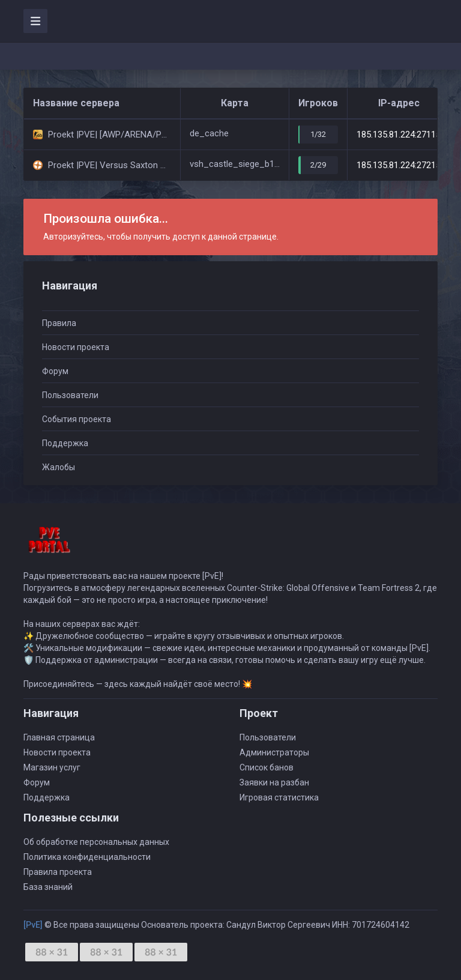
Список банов (267, 767)
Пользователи (70, 395)
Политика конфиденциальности (87, 857)
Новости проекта (76, 347)
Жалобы (59, 467)
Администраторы (274, 752)
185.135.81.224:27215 (399, 165)
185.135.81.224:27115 (399, 135)
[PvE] (33, 925)
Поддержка (65, 443)
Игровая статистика (279, 797)
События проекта (77, 419)
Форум (55, 371)
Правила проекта (58, 872)
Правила (59, 323)
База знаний (48, 887)
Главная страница (59, 737)
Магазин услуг (52, 767)
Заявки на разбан (274, 782)
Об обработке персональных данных (96, 842)
